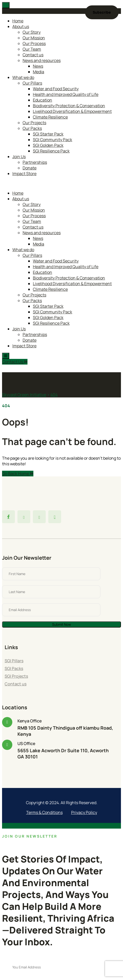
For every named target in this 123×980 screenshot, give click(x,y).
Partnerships (35, 162)
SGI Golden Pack (48, 145)
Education (42, 100)
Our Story (32, 32)
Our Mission (34, 38)
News (38, 66)
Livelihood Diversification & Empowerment (72, 111)
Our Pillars (32, 83)
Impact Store (24, 174)
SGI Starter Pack (48, 134)
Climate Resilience (50, 117)
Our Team (32, 49)
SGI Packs (14, 668)
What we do (23, 77)
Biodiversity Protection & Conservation (69, 106)
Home (18, 21)
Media (39, 72)
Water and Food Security (56, 89)
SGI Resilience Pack (51, 151)
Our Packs (32, 128)
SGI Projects (16, 676)
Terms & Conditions (44, 812)
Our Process (34, 43)
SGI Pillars (14, 661)
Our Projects (34, 123)
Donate (30, 168)
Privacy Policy (84, 812)
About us (21, 26)
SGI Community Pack (53, 140)
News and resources (42, 60)
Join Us (19, 157)
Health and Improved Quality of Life (66, 94)
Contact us (33, 55)
